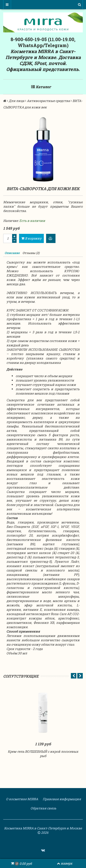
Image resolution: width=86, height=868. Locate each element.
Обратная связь (43, 808)
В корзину (31, 238)
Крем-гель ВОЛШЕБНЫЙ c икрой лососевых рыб (43, 754)
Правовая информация (61, 799)
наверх (65, 863)
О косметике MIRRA (22, 799)
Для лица (17, 101)
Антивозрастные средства (48, 101)
